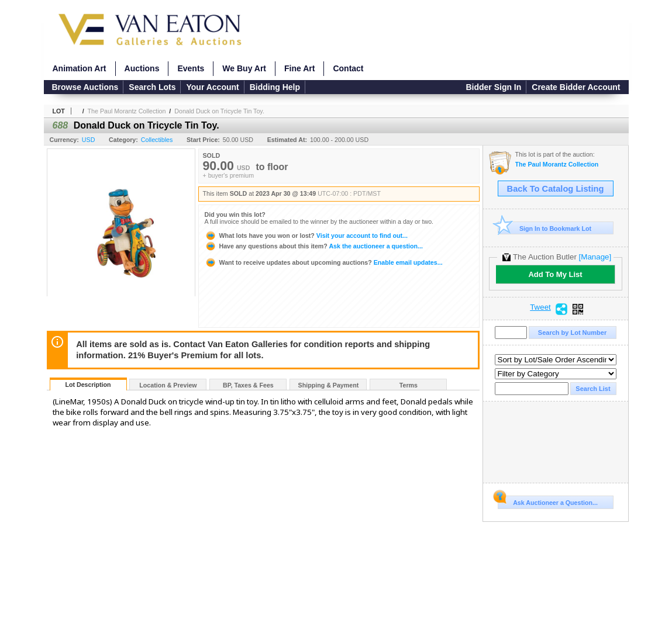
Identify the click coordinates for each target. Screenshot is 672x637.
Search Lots (152, 87)
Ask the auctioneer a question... (314, 246)
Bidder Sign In (493, 87)
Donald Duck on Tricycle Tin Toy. (219, 111)
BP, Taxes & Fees (248, 385)
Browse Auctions (85, 87)
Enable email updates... (324, 262)
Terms (409, 385)
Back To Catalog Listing (556, 189)
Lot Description (88, 385)
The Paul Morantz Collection (127, 111)
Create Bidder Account (576, 87)
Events (191, 68)
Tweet (540, 307)
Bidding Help (275, 87)
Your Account (212, 87)
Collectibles (157, 140)
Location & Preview (168, 385)
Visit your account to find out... (306, 236)
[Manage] (595, 257)
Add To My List (555, 274)
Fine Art (299, 68)
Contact (348, 68)
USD (89, 140)
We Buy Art (244, 68)
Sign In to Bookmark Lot (545, 228)
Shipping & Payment (329, 385)
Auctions (142, 68)
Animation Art (80, 68)
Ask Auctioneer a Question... (548, 501)
